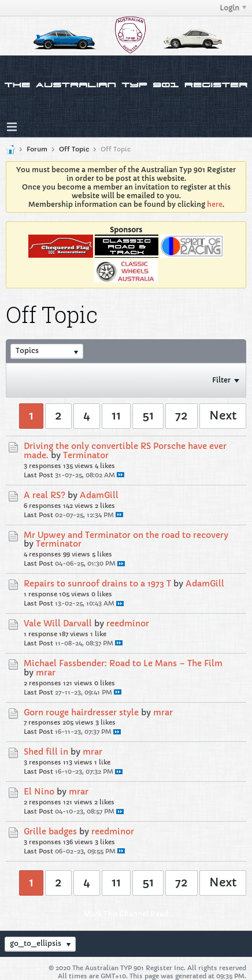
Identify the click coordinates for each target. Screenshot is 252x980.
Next (223, 416)
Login (233, 8)
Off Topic (74, 149)
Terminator (86, 455)
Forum (37, 149)
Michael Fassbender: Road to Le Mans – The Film (123, 663)
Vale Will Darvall (58, 623)
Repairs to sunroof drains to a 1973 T (97, 584)
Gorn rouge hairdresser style (81, 712)
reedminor (128, 623)
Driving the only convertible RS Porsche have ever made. (125, 451)
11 (116, 416)
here (215, 204)
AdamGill (99, 495)
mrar (46, 673)
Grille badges (50, 831)
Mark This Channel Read (126, 914)
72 (181, 416)
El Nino (39, 792)
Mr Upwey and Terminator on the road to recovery (126, 535)
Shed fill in (46, 752)
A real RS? (45, 495)
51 (148, 416)
